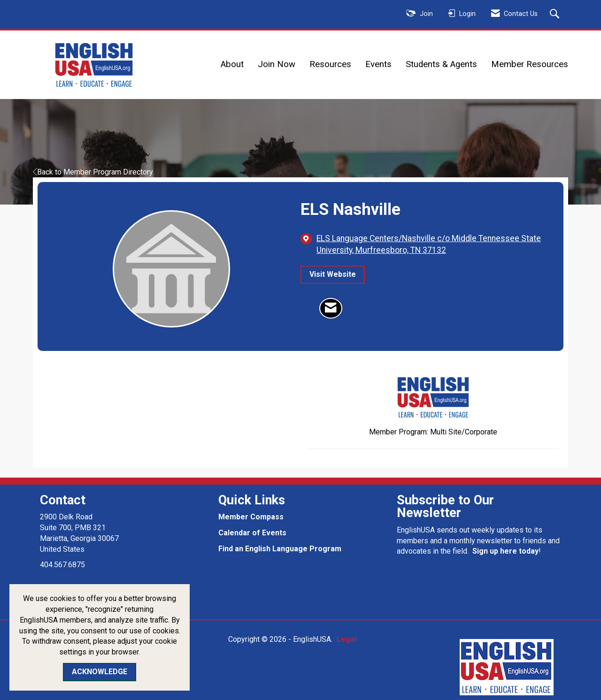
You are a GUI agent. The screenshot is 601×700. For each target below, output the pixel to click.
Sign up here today (505, 551)
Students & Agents (441, 64)
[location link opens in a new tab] (433, 244)
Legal (347, 639)
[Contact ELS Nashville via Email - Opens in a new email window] (331, 308)
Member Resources (530, 64)
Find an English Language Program (280, 549)
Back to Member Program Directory (93, 172)
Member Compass (251, 517)
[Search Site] (556, 15)
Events (378, 64)
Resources (330, 64)
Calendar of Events (252, 533)
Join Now (277, 64)
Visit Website (333, 274)
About (232, 64)
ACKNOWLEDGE (100, 672)
